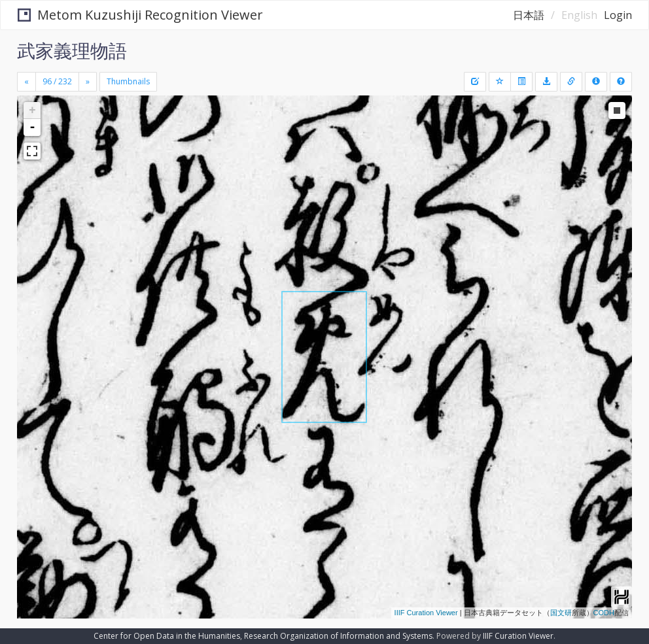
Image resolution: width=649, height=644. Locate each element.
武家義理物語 (72, 50)
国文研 (561, 613)
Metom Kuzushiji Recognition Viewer (140, 15)
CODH (604, 613)
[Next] (88, 82)
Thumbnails (128, 81)
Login (618, 15)
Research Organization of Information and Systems (338, 636)
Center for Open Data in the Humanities (167, 636)
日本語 (529, 15)
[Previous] (26, 82)
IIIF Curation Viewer (426, 613)
